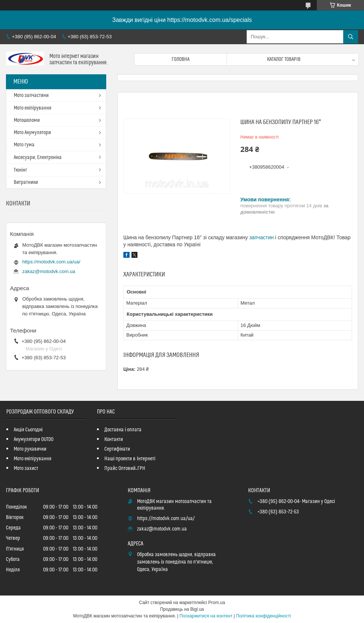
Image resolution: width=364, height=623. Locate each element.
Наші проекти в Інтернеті (130, 459)
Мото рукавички (30, 449)
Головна (181, 59)
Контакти (114, 439)
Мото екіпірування (32, 108)
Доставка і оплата (123, 430)
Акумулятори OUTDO (34, 439)
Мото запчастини (31, 95)
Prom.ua (217, 603)
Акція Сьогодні (28, 430)
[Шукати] (351, 37)
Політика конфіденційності (264, 616)
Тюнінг (20, 170)
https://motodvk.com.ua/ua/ (51, 262)
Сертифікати (117, 449)
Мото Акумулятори (32, 133)
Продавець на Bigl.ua (182, 609)
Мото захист (26, 468)
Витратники (26, 182)
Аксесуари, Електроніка (38, 158)
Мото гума (24, 145)
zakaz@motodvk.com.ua (49, 271)
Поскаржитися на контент (206, 616)
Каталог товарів (284, 59)
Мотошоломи (27, 120)
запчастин (261, 237)
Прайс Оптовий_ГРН (125, 468)
